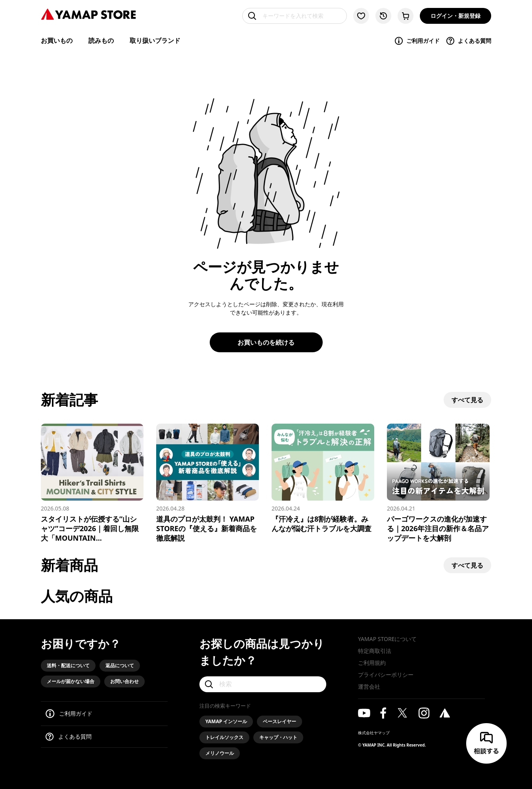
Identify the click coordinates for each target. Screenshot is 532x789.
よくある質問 (468, 41)
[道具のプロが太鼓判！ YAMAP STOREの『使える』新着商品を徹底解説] (208, 483)
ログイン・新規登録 (455, 16)
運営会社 (369, 686)
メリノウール (220, 753)
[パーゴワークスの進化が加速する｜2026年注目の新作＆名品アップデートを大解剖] (438, 483)
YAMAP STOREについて (387, 639)
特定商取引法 (375, 651)
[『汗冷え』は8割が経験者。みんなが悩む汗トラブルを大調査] (323, 478)
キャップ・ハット (278, 737)
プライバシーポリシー (386, 675)
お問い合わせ (124, 681)
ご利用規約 (372, 663)
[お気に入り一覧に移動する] (361, 16)
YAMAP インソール (226, 721)
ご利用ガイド (417, 41)
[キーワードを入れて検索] (295, 16)
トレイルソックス (224, 737)
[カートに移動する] (406, 16)
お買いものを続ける (266, 342)
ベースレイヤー (279, 721)
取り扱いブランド (155, 40)
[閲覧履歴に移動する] (383, 16)
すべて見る (467, 400)
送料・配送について (68, 665)
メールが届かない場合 (71, 681)
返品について (120, 665)
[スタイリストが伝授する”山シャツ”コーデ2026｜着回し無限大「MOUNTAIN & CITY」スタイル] (92, 483)
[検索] (263, 684)
